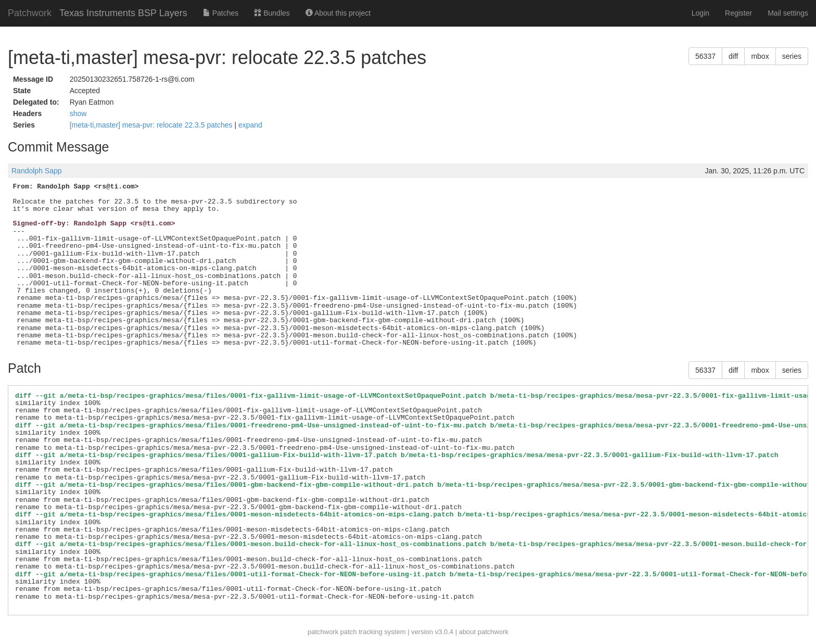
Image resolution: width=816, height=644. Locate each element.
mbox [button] (760, 56)
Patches (221, 13)
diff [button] (733, 56)
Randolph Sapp (37, 171)
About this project (338, 13)
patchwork (323, 632)
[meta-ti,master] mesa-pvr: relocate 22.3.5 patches (152, 125)
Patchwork (30, 13)
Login (700, 13)
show (78, 113)
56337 (705, 56)
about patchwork (484, 632)
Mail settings (788, 13)
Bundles (272, 13)
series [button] (792, 56)
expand (250, 125)
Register (738, 13)
